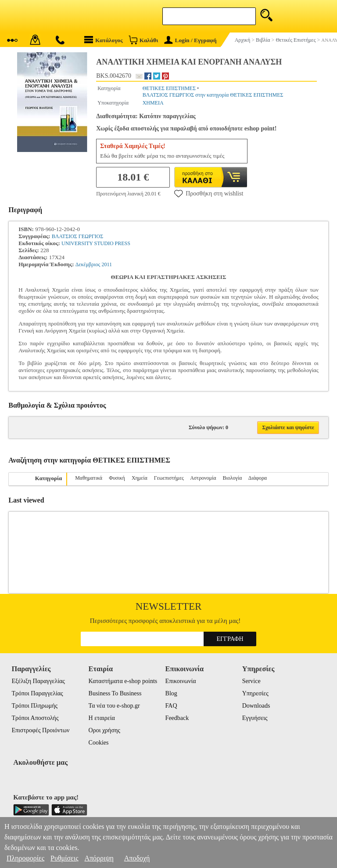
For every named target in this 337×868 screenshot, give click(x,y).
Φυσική (117, 478)
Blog (171, 693)
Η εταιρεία (102, 718)
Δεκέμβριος (88, 264)
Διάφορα (258, 478)
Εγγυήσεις (255, 718)
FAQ (171, 706)
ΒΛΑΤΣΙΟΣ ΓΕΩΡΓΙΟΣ (77, 236)
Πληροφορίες (25, 858)
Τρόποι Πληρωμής (34, 706)
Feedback (177, 718)
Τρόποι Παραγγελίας (37, 693)
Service (251, 681)
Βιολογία (233, 478)
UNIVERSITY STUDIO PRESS (96, 243)
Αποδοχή (137, 858)
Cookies (99, 743)
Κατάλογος (104, 40)
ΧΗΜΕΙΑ (153, 103)
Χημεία (140, 478)
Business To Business (115, 693)
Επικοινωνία (181, 681)
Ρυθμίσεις (64, 858)
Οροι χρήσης (104, 730)
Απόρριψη (99, 858)
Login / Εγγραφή (190, 40)
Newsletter (169, 606)
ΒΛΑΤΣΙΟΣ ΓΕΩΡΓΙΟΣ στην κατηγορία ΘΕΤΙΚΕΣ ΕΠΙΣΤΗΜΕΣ (213, 95)
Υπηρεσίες (255, 693)
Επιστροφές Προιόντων (40, 730)
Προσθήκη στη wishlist (209, 193)
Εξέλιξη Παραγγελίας (38, 681)
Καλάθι (143, 40)
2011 (107, 264)
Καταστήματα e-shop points (123, 681)
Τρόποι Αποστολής (35, 718)
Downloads (256, 706)
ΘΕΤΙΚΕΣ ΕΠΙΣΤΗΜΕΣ (169, 88)
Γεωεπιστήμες (169, 478)
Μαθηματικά (89, 478)
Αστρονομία (203, 478)
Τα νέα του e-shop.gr (114, 706)
